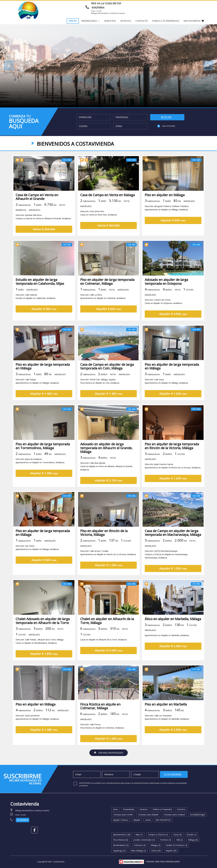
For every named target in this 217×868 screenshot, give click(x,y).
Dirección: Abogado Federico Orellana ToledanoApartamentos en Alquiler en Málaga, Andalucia (167, 217)
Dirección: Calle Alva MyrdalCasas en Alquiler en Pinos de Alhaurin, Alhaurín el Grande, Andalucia (106, 476)
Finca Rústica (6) (121, 840)
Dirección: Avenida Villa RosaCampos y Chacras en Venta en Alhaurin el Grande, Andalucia (43, 226)
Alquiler (137, 820)
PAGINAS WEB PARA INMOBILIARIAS (163, 862)
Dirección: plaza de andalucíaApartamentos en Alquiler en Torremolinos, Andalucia (40, 470)
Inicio (73, 21)
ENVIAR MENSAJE (164, 5)
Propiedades (90, 21)
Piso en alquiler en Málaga (165, 204)
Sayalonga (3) (119, 851)
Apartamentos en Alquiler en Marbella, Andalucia (167, 645)
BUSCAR (166, 117)
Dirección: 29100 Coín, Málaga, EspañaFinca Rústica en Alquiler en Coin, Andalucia (100, 390)
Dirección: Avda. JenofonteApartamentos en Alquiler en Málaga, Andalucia (37, 726)
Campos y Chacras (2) (158, 835)
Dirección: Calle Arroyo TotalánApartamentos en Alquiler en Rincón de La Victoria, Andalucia (108, 562)
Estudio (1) (192, 835)
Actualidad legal (197, 815)
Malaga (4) (156, 845)
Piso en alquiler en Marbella (166, 713)
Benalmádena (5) (121, 845)
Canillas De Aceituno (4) (176, 845)
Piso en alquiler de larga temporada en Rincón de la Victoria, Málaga (172, 455)
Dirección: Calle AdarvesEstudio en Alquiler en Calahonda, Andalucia (35, 306)
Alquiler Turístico (121, 820)
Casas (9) (177, 835)
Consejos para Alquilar (148, 815)
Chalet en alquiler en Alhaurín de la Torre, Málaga (107, 630)
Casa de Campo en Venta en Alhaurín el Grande (37, 206)
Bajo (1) (139, 835)
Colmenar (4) (140, 845)
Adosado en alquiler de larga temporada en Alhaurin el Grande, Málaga (106, 457)
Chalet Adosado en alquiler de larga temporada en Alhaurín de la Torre (43, 630)
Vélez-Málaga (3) (138, 851)
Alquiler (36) (171, 851)
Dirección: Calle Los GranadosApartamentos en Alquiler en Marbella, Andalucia (167, 726)
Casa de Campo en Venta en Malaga (108, 204)
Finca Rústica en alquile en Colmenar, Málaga (100, 715)
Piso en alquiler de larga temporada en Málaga (43, 375)
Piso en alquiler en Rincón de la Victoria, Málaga (104, 542)
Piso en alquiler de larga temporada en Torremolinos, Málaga (43, 455)
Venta (148, 820)
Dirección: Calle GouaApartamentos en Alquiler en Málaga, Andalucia (166, 390)
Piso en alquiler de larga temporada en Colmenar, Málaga (107, 291)
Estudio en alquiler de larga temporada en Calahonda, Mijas (40, 291)
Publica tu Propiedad (166, 21)
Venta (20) (156, 851)
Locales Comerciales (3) (144, 840)
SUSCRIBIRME (173, 774)
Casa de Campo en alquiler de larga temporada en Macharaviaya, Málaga (173, 542)
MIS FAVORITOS (194, 21)
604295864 (98, 7)
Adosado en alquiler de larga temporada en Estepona (166, 291)
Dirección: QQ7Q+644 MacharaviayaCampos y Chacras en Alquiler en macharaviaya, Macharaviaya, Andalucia (166, 564)
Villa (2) (180, 840)
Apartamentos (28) (122, 835)
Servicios (110, 21)
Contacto (142, 21)
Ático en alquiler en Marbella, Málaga (173, 628)
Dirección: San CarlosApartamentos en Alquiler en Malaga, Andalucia (37, 557)
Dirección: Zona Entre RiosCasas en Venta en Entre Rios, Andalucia (99, 222)
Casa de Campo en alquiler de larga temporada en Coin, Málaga (107, 375)
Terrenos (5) (166, 840)
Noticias (126, 21)
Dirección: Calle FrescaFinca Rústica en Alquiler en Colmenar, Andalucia (102, 735)
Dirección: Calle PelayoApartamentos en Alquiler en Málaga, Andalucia (37, 390)
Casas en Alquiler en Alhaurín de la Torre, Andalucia (103, 649)
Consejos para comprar (174, 815)
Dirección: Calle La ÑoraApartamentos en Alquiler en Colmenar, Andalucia (103, 306)
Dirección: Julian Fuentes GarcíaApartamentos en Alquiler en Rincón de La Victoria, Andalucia (173, 475)
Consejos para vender (123, 815)
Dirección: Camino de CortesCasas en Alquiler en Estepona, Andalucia (163, 311)
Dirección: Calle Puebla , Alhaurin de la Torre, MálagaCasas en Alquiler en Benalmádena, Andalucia (40, 651)
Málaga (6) (193, 840)
